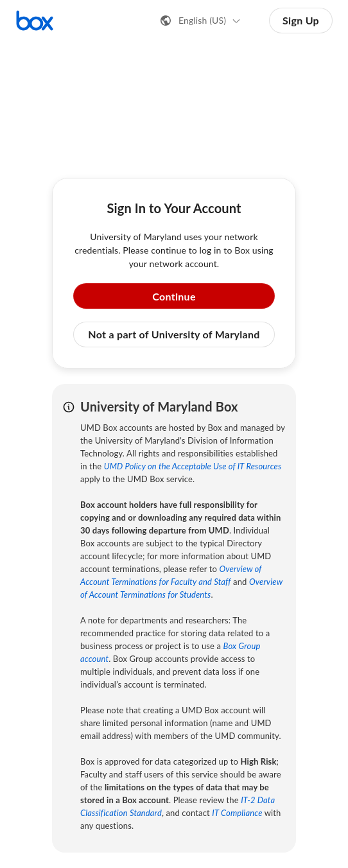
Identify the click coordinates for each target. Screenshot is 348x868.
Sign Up (301, 20)
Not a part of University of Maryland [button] (174, 334)
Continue (174, 296)
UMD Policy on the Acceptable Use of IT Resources (193, 466)
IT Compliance (237, 813)
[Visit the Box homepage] (35, 21)
